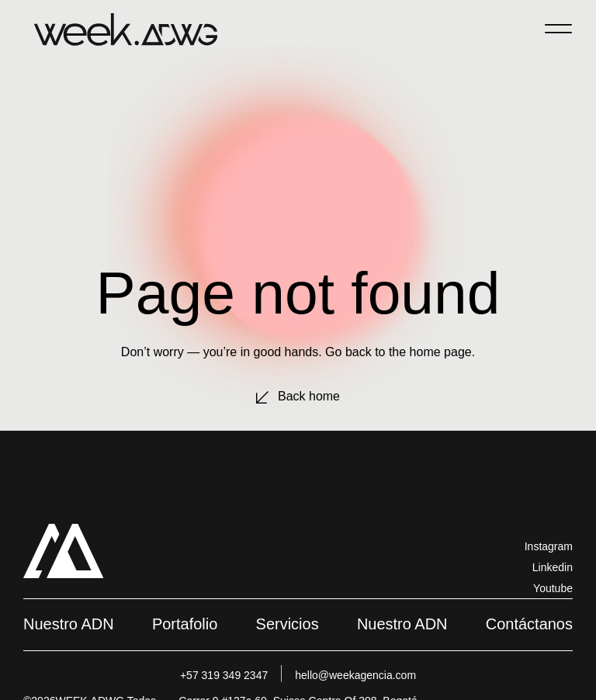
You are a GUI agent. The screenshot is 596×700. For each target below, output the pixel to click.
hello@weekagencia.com (355, 675)
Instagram (549, 546)
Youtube (553, 588)
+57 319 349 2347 (224, 675)
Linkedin (553, 567)
